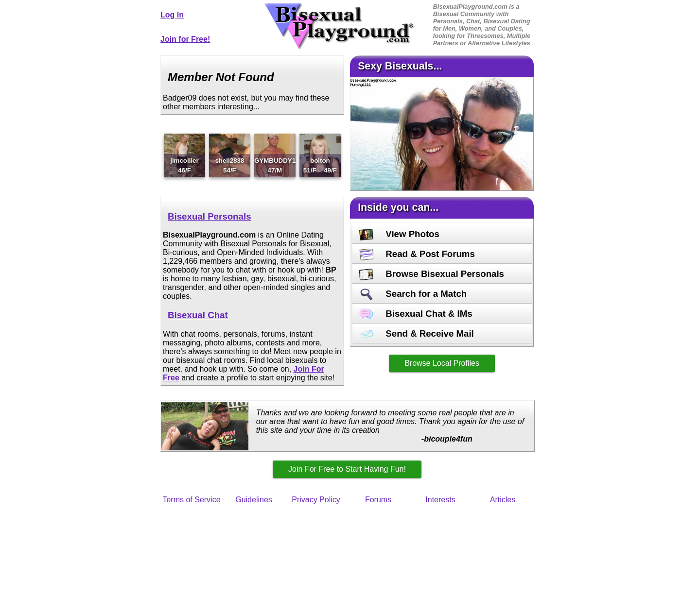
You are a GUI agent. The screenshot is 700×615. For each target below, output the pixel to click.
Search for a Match (413, 294)
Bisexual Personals (210, 216)
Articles (503, 500)
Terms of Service (191, 500)
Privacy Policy (316, 500)
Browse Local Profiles (442, 363)
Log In (172, 15)
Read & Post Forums (417, 254)
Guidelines (254, 500)
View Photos (399, 234)
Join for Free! (185, 39)
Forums (378, 500)
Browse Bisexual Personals (432, 274)
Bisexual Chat (198, 315)
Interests (440, 500)
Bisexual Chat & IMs (416, 314)
